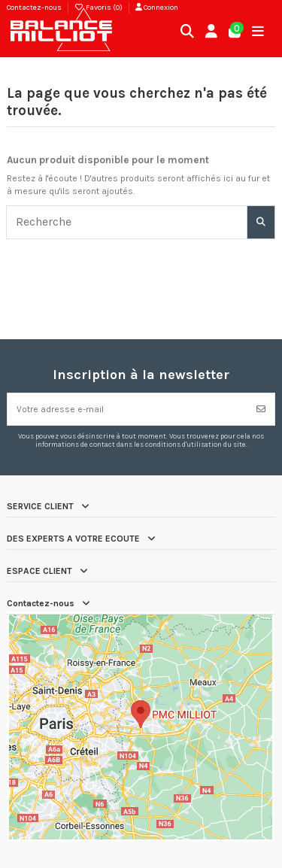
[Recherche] (261, 222)
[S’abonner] (261, 409)
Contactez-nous (34, 8)
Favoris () (99, 8)
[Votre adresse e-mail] (128, 409)
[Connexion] (212, 33)
